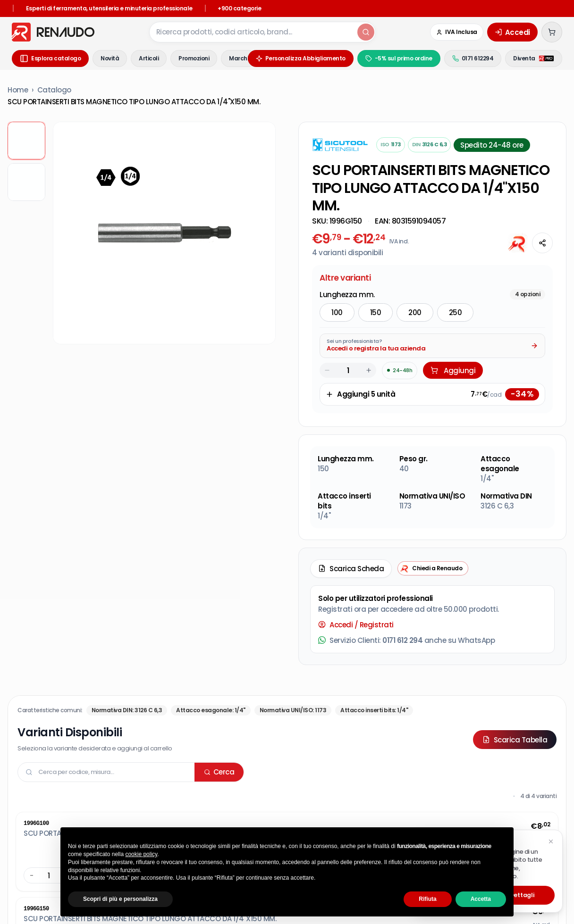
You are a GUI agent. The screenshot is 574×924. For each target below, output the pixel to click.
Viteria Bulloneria (375, 815)
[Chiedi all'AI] (518, 243)
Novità (110, 58)
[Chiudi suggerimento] (551, 841)
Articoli (149, 58)
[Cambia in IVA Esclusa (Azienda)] (457, 32)
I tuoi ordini (231, 738)
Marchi (239, 58)
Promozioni (194, 58)
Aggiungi (453, 315)
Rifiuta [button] (427, 899)
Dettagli (522, 895)
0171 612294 (473, 58)
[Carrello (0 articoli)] (552, 32)
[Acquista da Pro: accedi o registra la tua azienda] (432, 290)
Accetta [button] (481, 899)
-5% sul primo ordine (399, 58)
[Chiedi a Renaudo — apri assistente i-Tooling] (433, 513)
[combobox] (253, 32)
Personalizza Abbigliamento (301, 58)
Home (18, 90)
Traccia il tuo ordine (246, 725)
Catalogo (54, 90)
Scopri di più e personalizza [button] (120, 899)
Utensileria (258, 815)
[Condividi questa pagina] (542, 243)
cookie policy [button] (141, 854)
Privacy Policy (150, 814)
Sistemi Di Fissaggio (312, 815)
